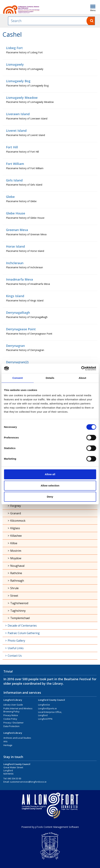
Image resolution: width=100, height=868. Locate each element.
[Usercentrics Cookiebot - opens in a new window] (81, 368)
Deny (50, 497)
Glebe (10, 197)
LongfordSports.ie (47, 708)
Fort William (15, 164)
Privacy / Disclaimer (14, 723)
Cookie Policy (10, 719)
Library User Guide (13, 705)
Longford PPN (45, 719)
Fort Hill (12, 147)
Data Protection (11, 726)
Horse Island (15, 246)
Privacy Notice (11, 715)
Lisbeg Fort (14, 48)
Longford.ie (44, 705)
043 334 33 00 (14, 778)
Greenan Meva (17, 230)
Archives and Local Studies (17, 738)
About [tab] (82, 378)
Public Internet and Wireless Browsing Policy (18, 710)
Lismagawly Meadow (22, 98)
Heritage (8, 745)
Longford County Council (52, 700)
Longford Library (13, 700)
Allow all (50, 474)
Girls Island (14, 180)
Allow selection (50, 486)
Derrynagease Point (21, 329)
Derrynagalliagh (18, 313)
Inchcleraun (15, 263)
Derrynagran (15, 346)
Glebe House (16, 213)
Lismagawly (15, 64)
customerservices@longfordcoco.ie (28, 782)
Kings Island (15, 296)
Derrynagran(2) (17, 362)
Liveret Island (16, 131)
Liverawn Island (18, 114)
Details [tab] (50, 378)
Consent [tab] (18, 378)
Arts (5, 741)
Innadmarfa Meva (19, 279)
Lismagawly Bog (18, 81)
